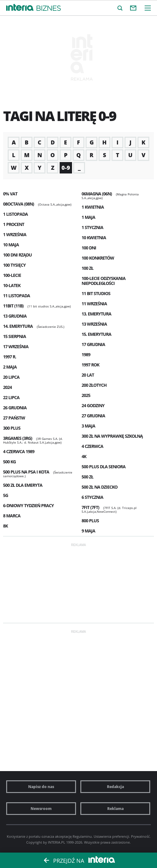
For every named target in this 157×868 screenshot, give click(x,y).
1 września (15, 234)
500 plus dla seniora (104, 467)
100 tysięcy (14, 265)
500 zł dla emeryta (23, 485)
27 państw (14, 418)
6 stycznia (92, 497)
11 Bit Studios (96, 293)
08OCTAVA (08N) (19, 204)
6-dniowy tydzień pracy (28, 505)
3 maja (88, 426)
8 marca (12, 516)
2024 (7, 387)
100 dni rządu (17, 255)
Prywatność (140, 836)
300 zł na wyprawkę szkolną (112, 436)
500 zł (87, 477)
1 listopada (15, 214)
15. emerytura (96, 334)
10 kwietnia (94, 238)
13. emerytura (96, 314)
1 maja (88, 217)
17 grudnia (93, 344)
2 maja (10, 367)
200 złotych (94, 385)
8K (5, 526)
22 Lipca (11, 397)
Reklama (115, 809)
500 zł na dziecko (100, 487)
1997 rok (90, 365)
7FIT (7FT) (90, 507)
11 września (94, 304)
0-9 (66, 168)
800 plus (90, 521)
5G (6, 495)
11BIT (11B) (13, 306)
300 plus (12, 428)
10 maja (11, 245)
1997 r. (10, 357)
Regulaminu (82, 836)
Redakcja (115, 787)
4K (84, 456)
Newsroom (41, 809)
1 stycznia (92, 227)
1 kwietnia (93, 207)
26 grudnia (15, 408)
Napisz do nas (41, 787)
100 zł (87, 268)
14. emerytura (18, 326)
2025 (86, 395)
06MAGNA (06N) (97, 194)
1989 (86, 355)
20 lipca (11, 377)
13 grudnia (15, 316)
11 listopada (17, 296)
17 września (16, 346)
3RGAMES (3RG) (18, 438)
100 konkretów (98, 258)
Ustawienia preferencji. (112, 836)
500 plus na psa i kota (26, 472)
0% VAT (10, 194)
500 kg (9, 462)
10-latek (12, 285)
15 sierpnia (15, 336)
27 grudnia (93, 416)
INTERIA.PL (57, 842)
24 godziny (93, 405)
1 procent (14, 224)
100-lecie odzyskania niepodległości (104, 281)
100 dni (89, 248)
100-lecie (12, 275)
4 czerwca (92, 446)
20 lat (88, 375)
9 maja (88, 531)
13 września (94, 324)
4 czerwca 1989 (19, 451)
